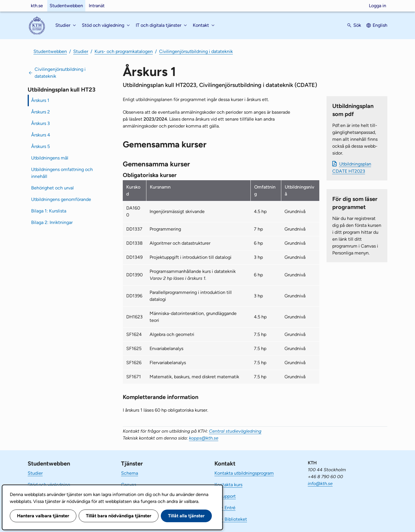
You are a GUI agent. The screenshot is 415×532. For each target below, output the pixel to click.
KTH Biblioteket (231, 519)
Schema (130, 473)
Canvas (129, 485)
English (380, 25)
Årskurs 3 (40, 123)
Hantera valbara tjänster (43, 516)
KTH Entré (225, 508)
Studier (81, 51)
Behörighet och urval (52, 188)
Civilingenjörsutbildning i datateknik (196, 51)
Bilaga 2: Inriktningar (52, 222)
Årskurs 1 (40, 100)
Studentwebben (66, 6)
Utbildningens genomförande (61, 199)
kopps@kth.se (204, 438)
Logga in (378, 6)
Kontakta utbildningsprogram (244, 473)
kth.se (37, 6)
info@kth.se (320, 483)
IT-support (225, 496)
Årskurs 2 (40, 112)
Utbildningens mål (50, 158)
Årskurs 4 (41, 135)
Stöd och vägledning (49, 485)
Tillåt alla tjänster (186, 516)
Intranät (97, 6)
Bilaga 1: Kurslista (49, 211)
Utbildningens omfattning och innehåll (62, 173)
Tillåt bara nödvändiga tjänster (119, 516)
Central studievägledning (235, 431)
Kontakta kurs (228, 485)
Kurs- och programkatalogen (124, 51)
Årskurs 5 (40, 146)
